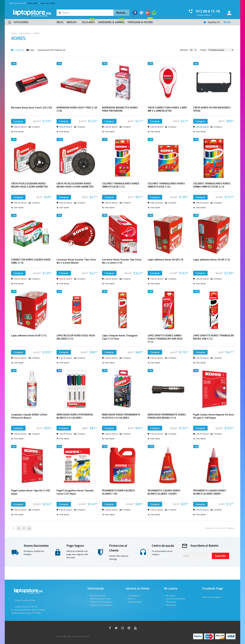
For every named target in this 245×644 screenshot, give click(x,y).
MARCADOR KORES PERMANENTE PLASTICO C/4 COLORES (121, 416)
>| (29, 528)
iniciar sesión (32, 3)
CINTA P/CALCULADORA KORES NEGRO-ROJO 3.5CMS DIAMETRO (75, 185)
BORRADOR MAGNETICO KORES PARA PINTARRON (120, 109)
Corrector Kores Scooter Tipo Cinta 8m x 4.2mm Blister (76, 261)
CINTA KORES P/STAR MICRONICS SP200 (212, 109)
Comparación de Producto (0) (51, 50)
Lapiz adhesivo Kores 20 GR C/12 (212, 259)
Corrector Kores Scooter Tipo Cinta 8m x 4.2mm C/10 (122, 261)
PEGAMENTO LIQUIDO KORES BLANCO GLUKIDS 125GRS (164, 492)
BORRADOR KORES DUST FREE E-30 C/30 (77, 109)
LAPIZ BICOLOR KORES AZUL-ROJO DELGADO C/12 (76, 337)
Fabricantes (25, 33)
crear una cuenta (47, 3)
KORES (36, 33)
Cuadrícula (18, 50)
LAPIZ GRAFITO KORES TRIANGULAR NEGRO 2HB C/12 (214, 337)
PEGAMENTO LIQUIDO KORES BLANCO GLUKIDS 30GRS (210, 492)
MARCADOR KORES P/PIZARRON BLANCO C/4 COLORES (75, 416)
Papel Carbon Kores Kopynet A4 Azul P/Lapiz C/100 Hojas (213, 416)
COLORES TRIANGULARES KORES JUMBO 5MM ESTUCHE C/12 (212, 185)
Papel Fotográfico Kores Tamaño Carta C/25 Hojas (75, 492)
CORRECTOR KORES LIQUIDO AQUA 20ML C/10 (31, 261)
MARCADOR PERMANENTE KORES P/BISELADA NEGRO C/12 (167, 416)
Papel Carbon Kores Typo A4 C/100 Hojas (30, 492)
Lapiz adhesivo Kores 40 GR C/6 (165, 259)
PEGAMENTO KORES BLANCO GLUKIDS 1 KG (118, 492)
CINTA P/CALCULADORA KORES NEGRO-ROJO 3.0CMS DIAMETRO (30, 185)
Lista (30, 50)
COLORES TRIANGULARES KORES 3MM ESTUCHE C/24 (166, 185)
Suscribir (221, 556)
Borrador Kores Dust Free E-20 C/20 (31, 107)
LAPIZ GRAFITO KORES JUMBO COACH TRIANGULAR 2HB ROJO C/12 (165, 339)
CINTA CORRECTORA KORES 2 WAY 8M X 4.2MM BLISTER (167, 109)
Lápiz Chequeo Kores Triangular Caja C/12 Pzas (120, 337)
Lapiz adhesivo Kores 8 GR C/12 (29, 335)
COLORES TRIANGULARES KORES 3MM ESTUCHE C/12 (121, 185)
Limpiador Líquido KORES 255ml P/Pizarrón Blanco (29, 416)
